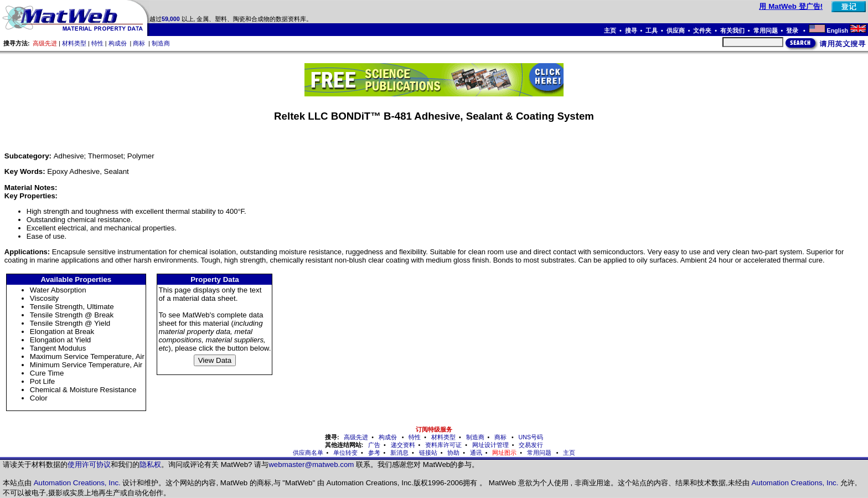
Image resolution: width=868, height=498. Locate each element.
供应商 (676, 30)
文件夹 (702, 30)
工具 (652, 30)
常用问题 (766, 30)
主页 (610, 30)
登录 (793, 30)
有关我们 (732, 30)
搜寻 (631, 30)
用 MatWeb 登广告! (791, 6)
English (838, 30)
